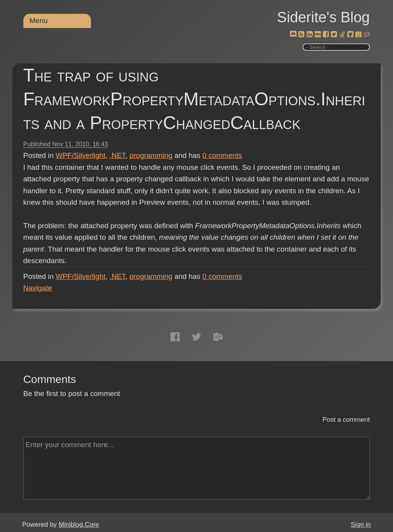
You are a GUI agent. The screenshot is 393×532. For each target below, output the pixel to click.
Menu (39, 21)
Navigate (38, 288)
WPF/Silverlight (81, 155)
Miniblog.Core (79, 525)
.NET (117, 155)
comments (222, 155)
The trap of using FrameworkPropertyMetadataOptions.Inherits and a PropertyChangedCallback (194, 99)
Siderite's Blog (324, 17)
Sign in (361, 525)
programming (151, 155)
